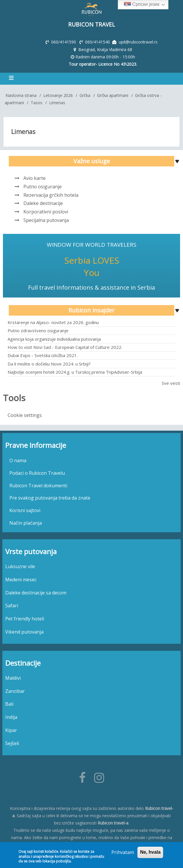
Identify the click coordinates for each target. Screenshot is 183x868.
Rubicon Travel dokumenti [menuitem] (38, 485)
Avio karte (34, 178)
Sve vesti (171, 382)
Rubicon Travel (92, 24)
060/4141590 (64, 41)
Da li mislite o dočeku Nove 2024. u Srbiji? (49, 363)
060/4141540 (98, 41)
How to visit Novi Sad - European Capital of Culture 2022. (65, 347)
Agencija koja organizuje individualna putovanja (54, 338)
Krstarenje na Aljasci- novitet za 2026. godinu (53, 322)
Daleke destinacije (43, 203)
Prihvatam (123, 852)
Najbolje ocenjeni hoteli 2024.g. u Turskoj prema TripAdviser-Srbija (75, 371)
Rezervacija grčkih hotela (51, 194)
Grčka (85, 95)
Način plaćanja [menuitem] (26, 522)
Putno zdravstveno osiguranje (38, 330)
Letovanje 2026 (58, 95)
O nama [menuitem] (18, 460)
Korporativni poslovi (46, 211)
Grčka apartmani (113, 95)
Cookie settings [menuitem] (25, 415)
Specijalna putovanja (46, 220)
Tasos (37, 102)
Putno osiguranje (43, 186)
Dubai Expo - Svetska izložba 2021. (43, 355)
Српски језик (142, 5)
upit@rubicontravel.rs (138, 41)
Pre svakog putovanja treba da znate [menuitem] (50, 497)
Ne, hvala (150, 852)
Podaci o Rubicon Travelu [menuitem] (37, 472)
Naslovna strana (21, 95)
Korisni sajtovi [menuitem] (25, 510)
